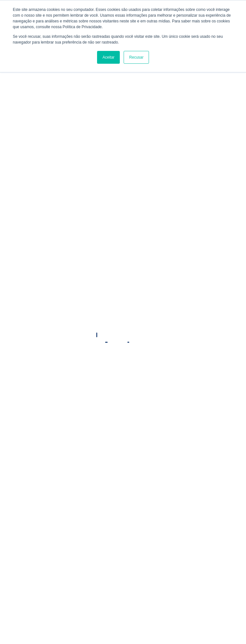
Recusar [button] (136, 57)
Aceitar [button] (108, 57)
